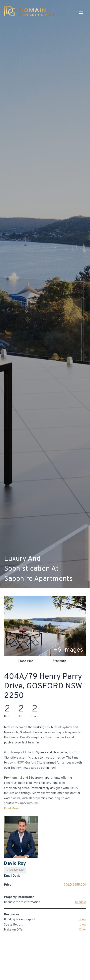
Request (81, 902)
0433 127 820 (15, 870)
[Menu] (81, 12)
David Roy (15, 864)
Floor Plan (26, 661)
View (83, 920)
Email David (12, 876)
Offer (83, 930)
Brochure (59, 661)
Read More (11, 808)
